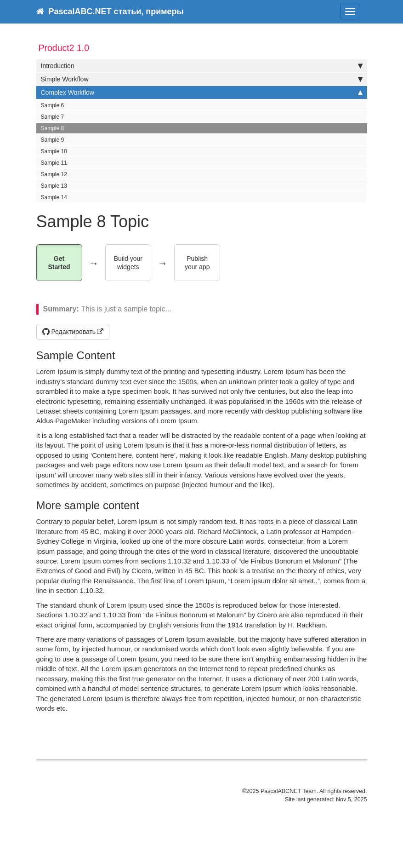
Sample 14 (54, 197)
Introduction (202, 66)
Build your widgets (129, 263)
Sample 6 (53, 105)
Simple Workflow (202, 79)
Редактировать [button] (69, 332)
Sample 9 (53, 140)
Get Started (59, 263)
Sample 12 (54, 174)
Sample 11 (54, 163)
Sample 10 (54, 151)
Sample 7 (53, 117)
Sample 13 (54, 186)
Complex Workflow (202, 92)
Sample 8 (53, 128)
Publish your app (197, 263)
